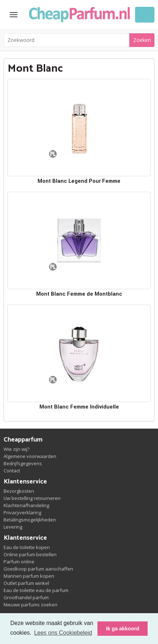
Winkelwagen (145, 15)
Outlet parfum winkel (26, 583)
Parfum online (19, 562)
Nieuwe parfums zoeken (30, 605)
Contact (12, 471)
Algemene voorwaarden (30, 456)
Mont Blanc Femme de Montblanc (79, 294)
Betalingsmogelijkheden (30, 520)
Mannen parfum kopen (29, 576)
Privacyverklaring (22, 512)
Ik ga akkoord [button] (123, 629)
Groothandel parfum (26, 597)
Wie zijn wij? (16, 449)
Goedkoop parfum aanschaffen (38, 569)
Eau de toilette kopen (27, 547)
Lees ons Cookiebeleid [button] (63, 633)
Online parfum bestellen (30, 554)
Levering (13, 527)
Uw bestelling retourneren (32, 498)
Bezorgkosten (19, 491)
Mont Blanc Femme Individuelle (79, 407)
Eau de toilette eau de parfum (36, 590)
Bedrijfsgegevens (23, 463)
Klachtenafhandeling (26, 505)
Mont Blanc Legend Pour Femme (79, 181)
